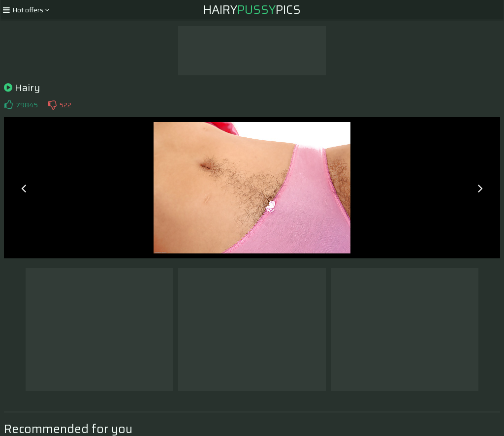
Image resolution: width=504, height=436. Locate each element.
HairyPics (252, 10)
